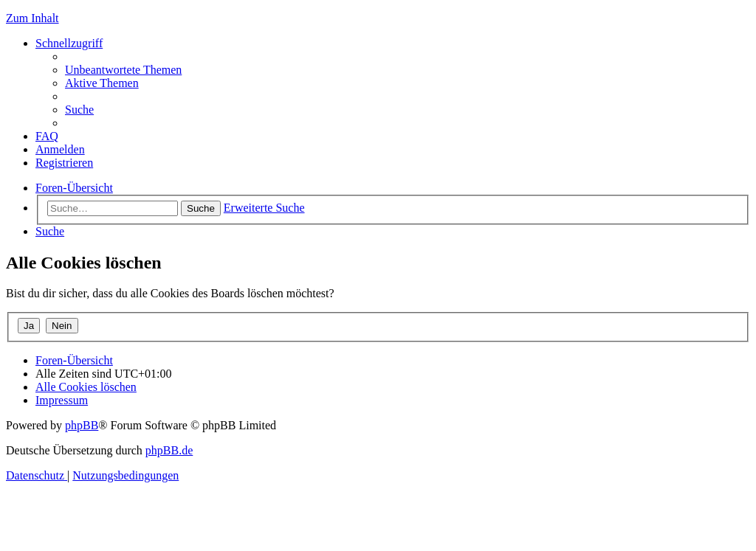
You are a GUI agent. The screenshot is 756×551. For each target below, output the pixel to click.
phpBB (82, 425)
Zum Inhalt (32, 18)
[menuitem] (123, 70)
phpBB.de (169, 450)
